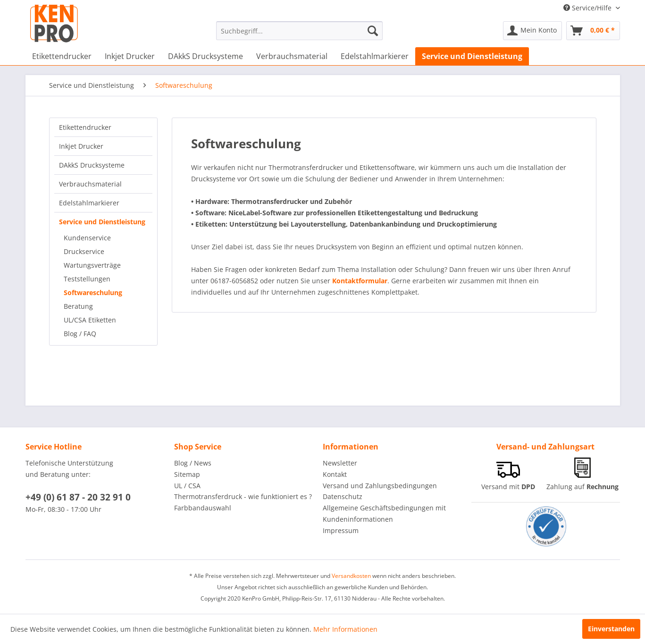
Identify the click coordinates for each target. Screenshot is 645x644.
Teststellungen (87, 279)
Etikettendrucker (85, 127)
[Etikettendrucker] (62, 56)
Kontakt (335, 474)
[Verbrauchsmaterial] (292, 56)
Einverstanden (611, 629)
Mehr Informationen (345, 629)
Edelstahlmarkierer (89, 203)
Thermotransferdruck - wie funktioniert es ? (243, 496)
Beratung (78, 306)
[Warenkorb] (593, 31)
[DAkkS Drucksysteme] (205, 56)
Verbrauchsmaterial (90, 184)
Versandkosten (351, 576)
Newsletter (340, 463)
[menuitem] (299, 31)
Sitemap (187, 474)
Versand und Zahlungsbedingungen (380, 486)
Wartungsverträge (92, 265)
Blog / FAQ (80, 334)
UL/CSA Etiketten (90, 320)
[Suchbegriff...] (299, 31)
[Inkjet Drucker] (130, 56)
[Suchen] (373, 31)
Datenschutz (343, 496)
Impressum (341, 530)
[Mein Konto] (532, 31)
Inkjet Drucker (81, 146)
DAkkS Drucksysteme (92, 165)
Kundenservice (87, 238)
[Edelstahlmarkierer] (375, 56)
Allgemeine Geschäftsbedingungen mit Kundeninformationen (384, 513)
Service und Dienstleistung (102, 222)
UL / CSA (187, 486)
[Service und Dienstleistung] (472, 56)
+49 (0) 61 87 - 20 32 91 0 (78, 497)
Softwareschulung (93, 292)
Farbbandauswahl (203, 508)
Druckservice (84, 251)
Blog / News (193, 463)
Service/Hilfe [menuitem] (588, 8)
